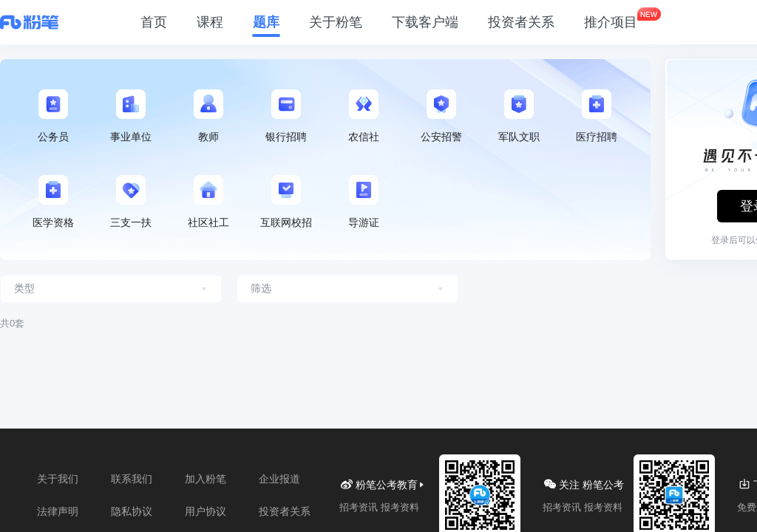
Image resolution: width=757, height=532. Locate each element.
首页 (154, 22)
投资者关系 (521, 22)
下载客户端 (425, 22)
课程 (210, 22)
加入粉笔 (206, 479)
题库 (266, 22)
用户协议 (206, 511)
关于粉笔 (336, 22)
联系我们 (132, 479)
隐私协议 (132, 511)
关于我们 (58, 479)
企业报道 (279, 479)
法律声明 (58, 511)
